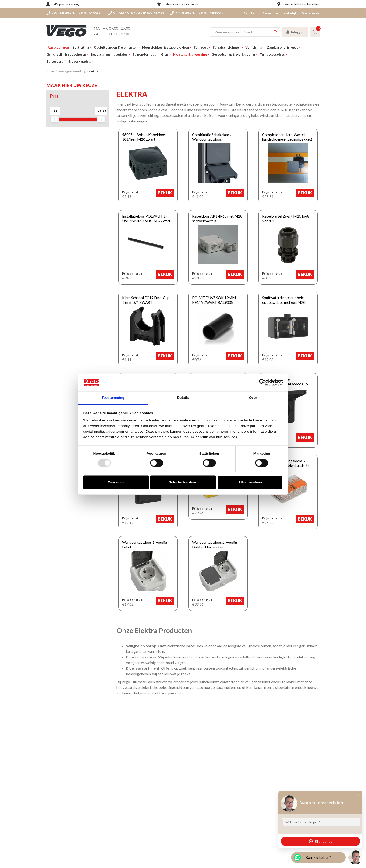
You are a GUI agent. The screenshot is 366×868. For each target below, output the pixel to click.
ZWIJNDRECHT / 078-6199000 (75, 13)
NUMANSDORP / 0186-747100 (137, 13)
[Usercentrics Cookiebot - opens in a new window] (262, 382)
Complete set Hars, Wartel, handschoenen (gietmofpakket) (285, 137)
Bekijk (167, 193)
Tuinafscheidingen (227, 47)
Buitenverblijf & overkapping (69, 61)
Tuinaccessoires (272, 54)
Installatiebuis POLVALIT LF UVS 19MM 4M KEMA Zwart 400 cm (147, 218)
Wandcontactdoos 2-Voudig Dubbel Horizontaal (213, 545)
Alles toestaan (250, 482)
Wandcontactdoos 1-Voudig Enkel (148, 542)
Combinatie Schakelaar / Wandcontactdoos (210, 137)
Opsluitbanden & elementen (116, 47)
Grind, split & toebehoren (66, 54)
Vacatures (311, 13)
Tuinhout (201, 47)
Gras (165, 54)
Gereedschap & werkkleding (233, 54)
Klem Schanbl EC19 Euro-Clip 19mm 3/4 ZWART (144, 300)
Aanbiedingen (58, 47)
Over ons (271, 13)
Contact (251, 13)
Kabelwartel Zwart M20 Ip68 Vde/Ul (284, 218)
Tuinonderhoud (144, 54)
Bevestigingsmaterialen (109, 54)
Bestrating (81, 47)
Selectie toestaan (183, 482)
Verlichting (254, 47)
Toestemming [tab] (113, 398)
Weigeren (116, 482)
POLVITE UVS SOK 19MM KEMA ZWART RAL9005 (218, 300)
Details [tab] (183, 398)
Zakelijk (290, 13)
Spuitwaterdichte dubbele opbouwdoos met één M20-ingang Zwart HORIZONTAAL (288, 302)
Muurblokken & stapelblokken (165, 47)
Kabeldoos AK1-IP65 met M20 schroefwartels (215, 218)
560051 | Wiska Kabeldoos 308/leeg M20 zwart (142, 137)
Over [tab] (253, 398)
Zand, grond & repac (283, 47)
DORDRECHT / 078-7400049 (197, 13)
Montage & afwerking (190, 54)
